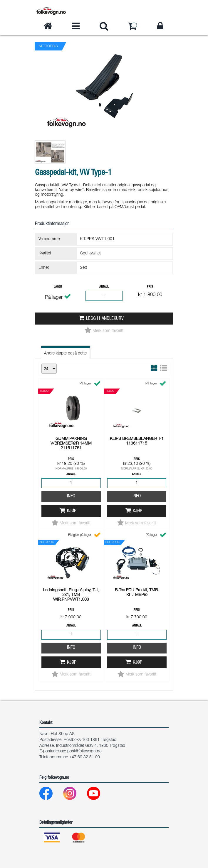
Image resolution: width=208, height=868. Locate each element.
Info (71, 496)
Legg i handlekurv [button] (105, 319)
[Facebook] (51, 795)
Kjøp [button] (72, 511)
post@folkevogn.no (84, 752)
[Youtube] (98, 795)
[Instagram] (74, 795)
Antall (104, 287)
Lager (58, 287)
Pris (150, 287)
